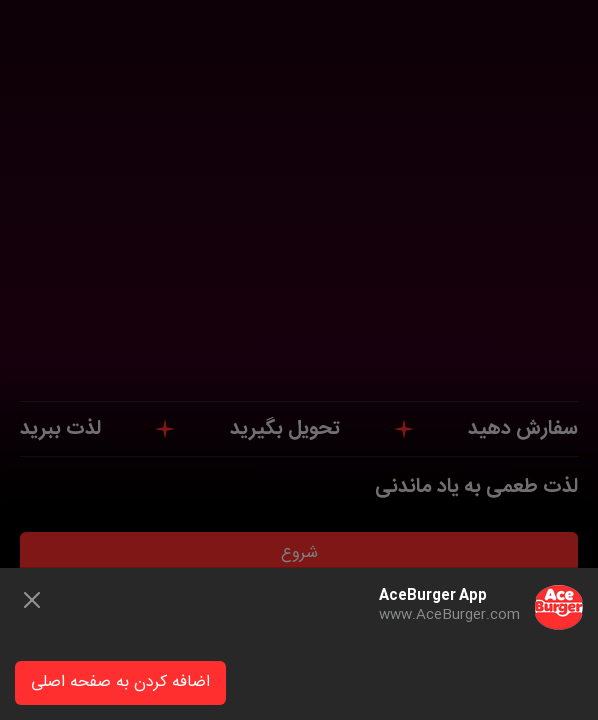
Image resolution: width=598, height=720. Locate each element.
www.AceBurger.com (449, 615)
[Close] (32, 600)
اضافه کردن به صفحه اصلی (120, 682)
